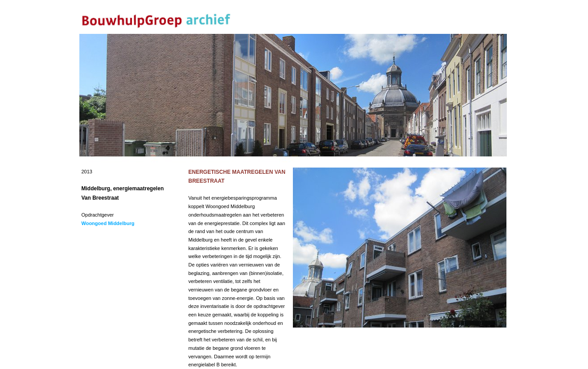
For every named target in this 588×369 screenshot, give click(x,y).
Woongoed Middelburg (108, 223)
